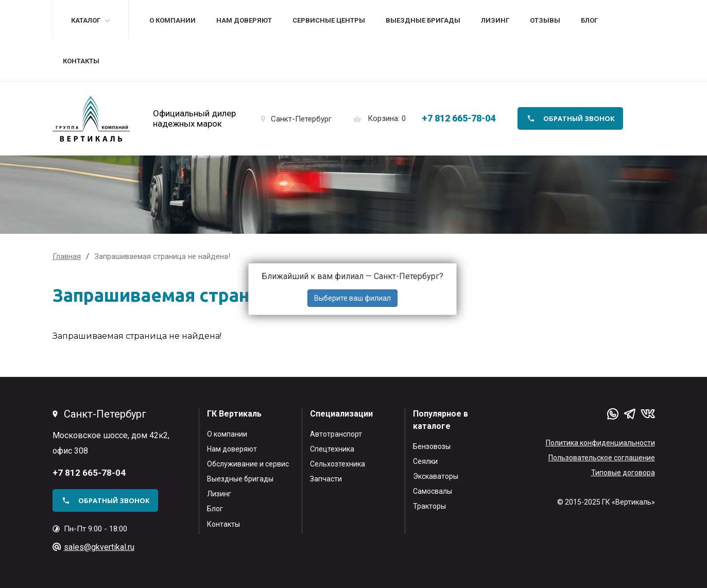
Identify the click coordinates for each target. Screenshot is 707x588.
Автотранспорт (336, 434)
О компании (173, 20)
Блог (589, 20)
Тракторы (429, 506)
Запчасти (326, 479)
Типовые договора (623, 473)
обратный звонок (579, 118)
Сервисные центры (329, 20)
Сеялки (425, 461)
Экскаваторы (436, 476)
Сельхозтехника (338, 464)
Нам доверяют (244, 20)
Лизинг (495, 20)
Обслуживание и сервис (248, 464)
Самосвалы (433, 491)
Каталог (86, 20)
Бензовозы (432, 446)
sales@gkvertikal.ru (99, 547)
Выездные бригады (423, 20)
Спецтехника (332, 449)
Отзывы (545, 20)
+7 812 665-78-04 (459, 118)
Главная (67, 256)
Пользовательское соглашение (602, 458)
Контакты (81, 61)
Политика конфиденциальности (600, 443)
